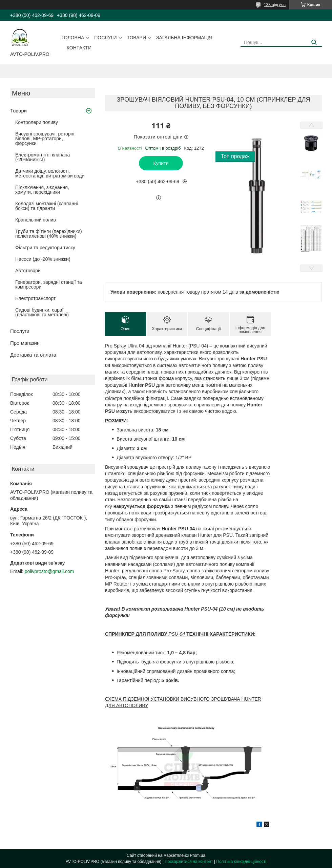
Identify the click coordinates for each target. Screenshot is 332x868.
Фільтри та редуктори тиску (45, 248)
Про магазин (25, 343)
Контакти (79, 48)
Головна (73, 38)
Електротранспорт (35, 298)
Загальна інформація (184, 38)
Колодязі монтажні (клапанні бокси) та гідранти (47, 206)
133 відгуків (275, 5)
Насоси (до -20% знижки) (43, 259)
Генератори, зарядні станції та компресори (49, 284)
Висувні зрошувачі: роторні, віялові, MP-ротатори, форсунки (45, 139)
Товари (137, 38)
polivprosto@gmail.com (49, 571)
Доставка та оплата (33, 355)
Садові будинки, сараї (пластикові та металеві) (42, 312)
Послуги (105, 38)
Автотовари (28, 271)
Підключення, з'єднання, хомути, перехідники (42, 190)
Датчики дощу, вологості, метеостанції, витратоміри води (50, 173)
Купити (161, 163)
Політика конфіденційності (241, 862)
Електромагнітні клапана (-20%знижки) (43, 157)
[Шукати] (314, 43)
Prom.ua (198, 855)
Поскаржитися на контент (189, 862)
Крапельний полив (36, 220)
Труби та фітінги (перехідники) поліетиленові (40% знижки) (49, 234)
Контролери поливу (37, 122)
